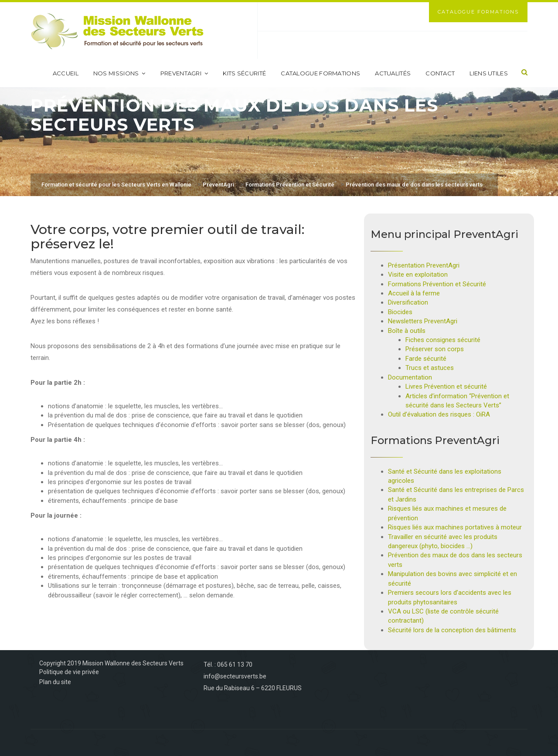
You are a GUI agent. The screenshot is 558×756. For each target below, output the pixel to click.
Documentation (410, 377)
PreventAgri (184, 73)
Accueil (66, 73)
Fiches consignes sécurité (443, 340)
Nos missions (119, 73)
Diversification (408, 302)
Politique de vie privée (69, 672)
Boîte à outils (407, 331)
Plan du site (55, 682)
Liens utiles (489, 73)
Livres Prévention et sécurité (446, 386)
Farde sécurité (426, 359)
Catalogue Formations (478, 12)
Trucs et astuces (430, 368)
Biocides (400, 312)
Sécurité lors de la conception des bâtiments (452, 630)
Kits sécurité (244, 73)
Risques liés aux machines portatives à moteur (455, 527)
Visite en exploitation (418, 275)
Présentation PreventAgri (424, 265)
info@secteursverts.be (235, 676)
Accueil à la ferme (414, 293)
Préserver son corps (435, 349)
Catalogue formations (320, 73)
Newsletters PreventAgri (423, 321)
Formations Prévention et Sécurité (437, 284)
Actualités (393, 73)
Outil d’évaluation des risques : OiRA (439, 414)
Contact (440, 73)
